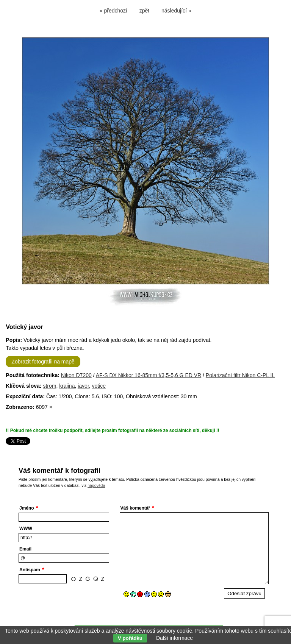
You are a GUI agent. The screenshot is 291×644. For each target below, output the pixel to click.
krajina (67, 386)
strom (49, 386)
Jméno (27, 508)
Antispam (30, 570)
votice (99, 386)
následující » (176, 11)
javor (83, 386)
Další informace (174, 638)
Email (25, 549)
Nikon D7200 (76, 375)
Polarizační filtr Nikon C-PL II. (240, 375)
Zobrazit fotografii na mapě (43, 362)
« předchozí (113, 11)
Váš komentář (135, 508)
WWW (26, 529)
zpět (144, 11)
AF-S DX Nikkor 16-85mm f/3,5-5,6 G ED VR (149, 375)
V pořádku (130, 638)
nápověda (96, 485)
